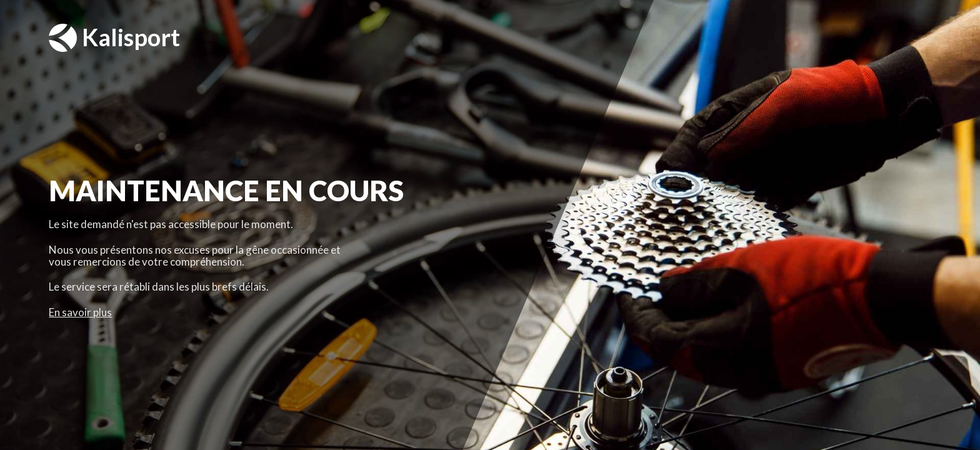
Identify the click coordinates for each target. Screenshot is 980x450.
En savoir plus (80, 312)
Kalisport (114, 38)
